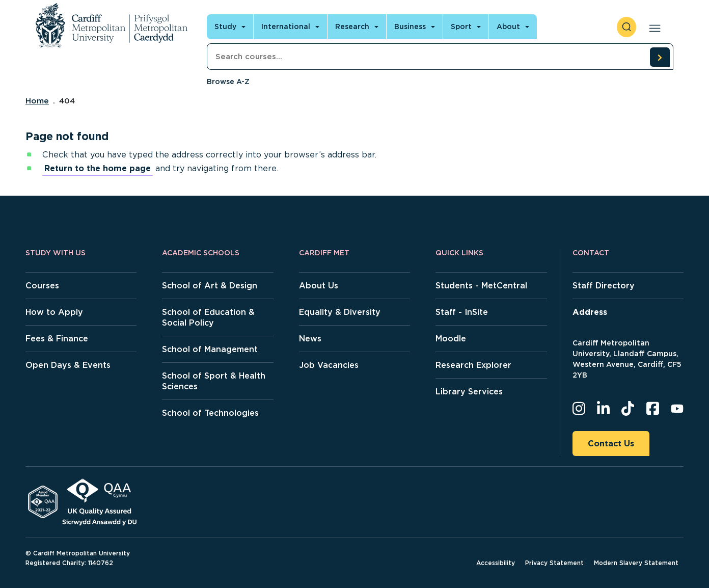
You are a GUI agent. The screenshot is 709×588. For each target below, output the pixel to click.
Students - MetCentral (481, 286)
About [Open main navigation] (508, 26)
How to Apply (54, 312)
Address (590, 312)
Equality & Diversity (340, 312)
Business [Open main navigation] (410, 26)
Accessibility (496, 563)
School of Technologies (210, 413)
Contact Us (611, 444)
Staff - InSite (462, 312)
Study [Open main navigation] (225, 26)
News (310, 339)
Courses (42, 286)
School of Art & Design (210, 286)
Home (37, 101)
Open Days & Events (68, 365)
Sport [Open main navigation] (461, 26)
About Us (319, 286)
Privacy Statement (554, 563)
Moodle (451, 339)
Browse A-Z (228, 82)
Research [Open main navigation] (352, 26)
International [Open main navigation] (286, 26)
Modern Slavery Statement (636, 563)
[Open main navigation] (653, 27)
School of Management (210, 349)
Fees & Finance (57, 339)
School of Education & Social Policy (208, 317)
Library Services (469, 392)
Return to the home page (98, 168)
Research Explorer (473, 365)
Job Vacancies (329, 365)
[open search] (626, 27)
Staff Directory (604, 286)
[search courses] (660, 57)
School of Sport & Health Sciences (214, 381)
